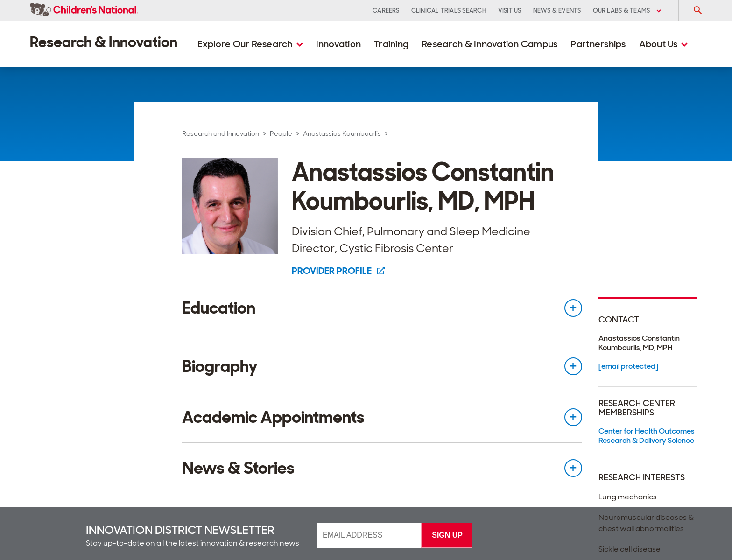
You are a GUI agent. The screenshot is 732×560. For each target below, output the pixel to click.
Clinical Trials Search (449, 10)
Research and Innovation (221, 133)
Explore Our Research (250, 44)
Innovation (339, 44)
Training (391, 44)
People (281, 133)
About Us (664, 44)
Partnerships (598, 44)
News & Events (557, 10)
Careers (386, 10)
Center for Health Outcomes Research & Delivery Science (647, 436)
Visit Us (510, 10)
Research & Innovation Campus (489, 44)
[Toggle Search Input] (697, 10)
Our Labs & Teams (627, 10)
